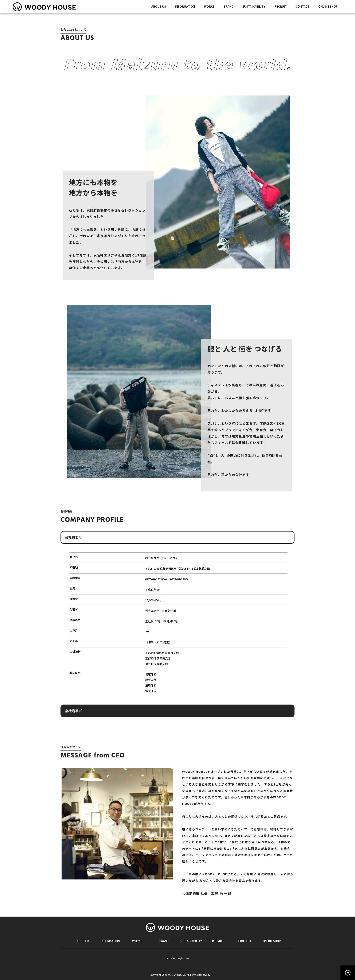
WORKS (209, 6)
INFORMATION (185, 6)
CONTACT (303, 6)
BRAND (229, 6)
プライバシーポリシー (177, 958)
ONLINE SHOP (328, 6)
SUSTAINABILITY (254, 6)
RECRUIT (281, 6)
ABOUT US (159, 6)
